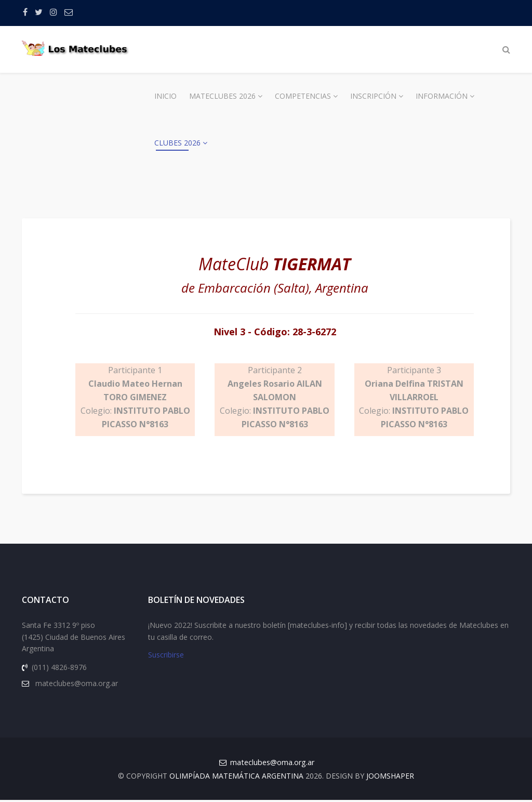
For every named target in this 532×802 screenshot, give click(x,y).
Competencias (303, 96)
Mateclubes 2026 (222, 96)
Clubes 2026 (177, 143)
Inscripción (373, 96)
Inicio (165, 96)
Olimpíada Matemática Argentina (236, 778)
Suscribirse (166, 657)
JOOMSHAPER (390, 778)
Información (442, 96)
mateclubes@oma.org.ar (272, 764)
